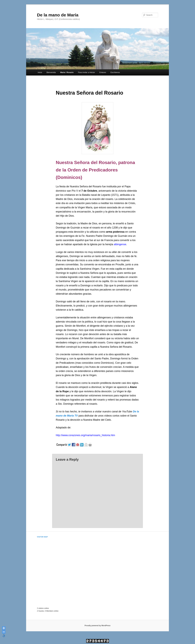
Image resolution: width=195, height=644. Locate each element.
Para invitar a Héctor (87, 72)
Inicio (40, 72)
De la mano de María (58, 15)
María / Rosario (67, 72)
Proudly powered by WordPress (97, 626)
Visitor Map (42, 537)
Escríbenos (115, 72)
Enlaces (103, 72)
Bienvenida (51, 72)
